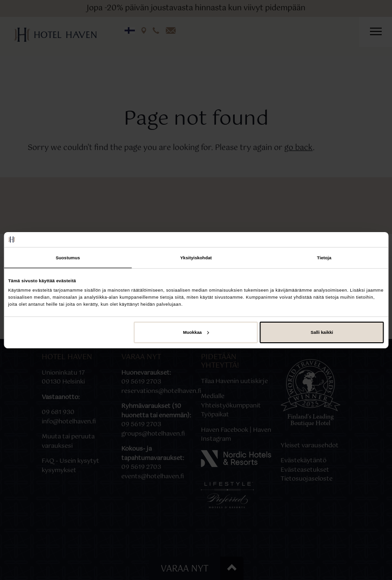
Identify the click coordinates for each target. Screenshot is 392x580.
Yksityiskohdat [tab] (196, 258)
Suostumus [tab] (68, 258)
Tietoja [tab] (324, 258)
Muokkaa (196, 332)
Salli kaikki (322, 332)
